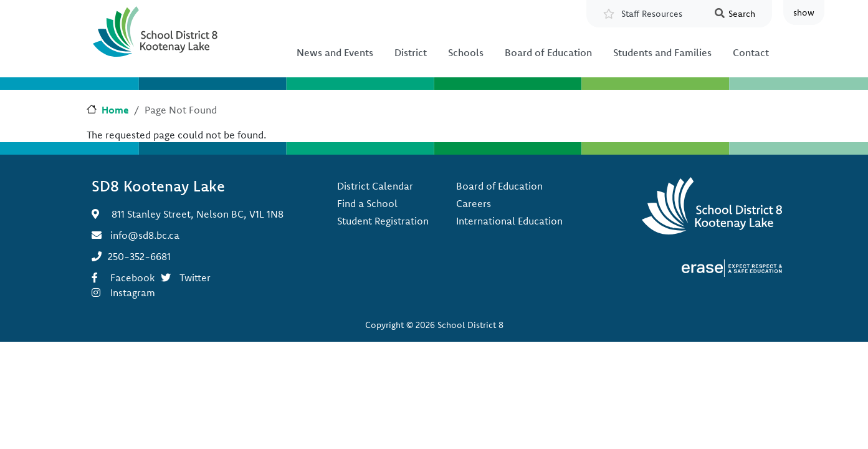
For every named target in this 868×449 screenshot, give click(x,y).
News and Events (335, 52)
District (411, 52)
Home (115, 110)
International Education (509, 221)
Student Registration (383, 221)
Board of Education (548, 52)
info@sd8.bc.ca (145, 235)
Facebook (132, 278)
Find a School (367, 203)
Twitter (195, 278)
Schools (466, 52)
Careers (474, 203)
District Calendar (375, 186)
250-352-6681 (139, 256)
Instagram (133, 292)
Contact (751, 52)
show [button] (804, 12)
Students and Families (662, 52)
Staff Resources (652, 14)
